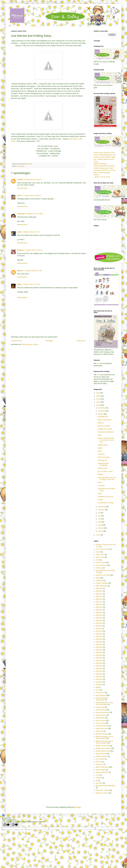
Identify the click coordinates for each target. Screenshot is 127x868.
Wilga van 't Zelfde (102, 790)
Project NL (99, 764)
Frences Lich (100, 693)
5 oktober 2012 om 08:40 (34, 214)
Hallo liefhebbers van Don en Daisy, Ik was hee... (107, 478)
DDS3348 (99, 669)
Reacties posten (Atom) (30, 344)
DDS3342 (99, 661)
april (100, 522)
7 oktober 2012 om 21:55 (33, 271)
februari (101, 528)
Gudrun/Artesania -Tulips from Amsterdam (104, 704)
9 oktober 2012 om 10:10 (31, 284)
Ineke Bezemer (101, 715)
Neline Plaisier (105, 157)
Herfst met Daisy (104, 457)
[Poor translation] (15, 825)
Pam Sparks (21, 166)
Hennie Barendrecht (105, 155)
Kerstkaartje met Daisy (106, 503)
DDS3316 (99, 634)
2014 (98, 399)
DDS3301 (99, 618)
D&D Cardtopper (102, 586)
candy (98, 578)
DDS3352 (99, 679)
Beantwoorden (22, 188)
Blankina (21, 250)
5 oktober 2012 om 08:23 (33, 180)
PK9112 (99, 762)
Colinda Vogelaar (104, 173)
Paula (100, 482)
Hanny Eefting (101, 710)
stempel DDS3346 (102, 772)
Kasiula (96, 175)
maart (100, 525)
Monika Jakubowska (103, 751)
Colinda (20, 180)
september (102, 507)
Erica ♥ (20, 196)
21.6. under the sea (102, 549)
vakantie (99, 778)
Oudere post (81, 341)
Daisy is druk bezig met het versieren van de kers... (106, 440)
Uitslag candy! (103, 468)
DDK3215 (99, 599)
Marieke (101, 474)
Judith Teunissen (102, 729)
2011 (98, 535)
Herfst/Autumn (103, 445)
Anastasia (101, 454)
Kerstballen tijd (103, 417)
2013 (98, 402)
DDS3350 (99, 674)
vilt (97, 780)
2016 (98, 393)
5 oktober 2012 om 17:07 (31, 232)
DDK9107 (99, 615)
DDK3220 (99, 610)
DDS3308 (99, 626)
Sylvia (100, 435)
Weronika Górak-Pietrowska (106, 786)
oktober (101, 414)
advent (98, 552)
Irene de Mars (101, 721)
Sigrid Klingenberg (102, 767)
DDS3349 (99, 671)
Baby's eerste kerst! (105, 420)
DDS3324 (99, 642)
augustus (101, 510)
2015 (98, 396)
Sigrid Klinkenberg (100, 164)
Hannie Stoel (100, 707)
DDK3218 (99, 604)
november (102, 411)
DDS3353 (99, 682)
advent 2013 (100, 555)
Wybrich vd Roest (102, 793)
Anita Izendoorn (101, 565)
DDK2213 (99, 588)
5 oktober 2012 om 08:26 (32, 196)
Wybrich (20, 271)
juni (100, 516)
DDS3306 (99, 623)
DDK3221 (99, 613)
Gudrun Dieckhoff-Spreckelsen (102, 699)
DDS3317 (99, 637)
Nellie (19, 284)
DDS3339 (99, 658)
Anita (97, 560)
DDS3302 (99, 621)
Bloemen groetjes (104, 426)
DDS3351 (99, 677)
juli (99, 513)
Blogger (78, 807)
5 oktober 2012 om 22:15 (33, 250)
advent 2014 (100, 557)
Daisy (100, 451)
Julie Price (105, 170)
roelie (19, 232)
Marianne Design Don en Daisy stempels (104, 737)
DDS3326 (99, 645)
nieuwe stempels (102, 756)
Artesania (99, 568)
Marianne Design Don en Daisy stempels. (104, 742)
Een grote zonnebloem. (106, 432)
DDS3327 (99, 647)
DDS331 (99, 629)
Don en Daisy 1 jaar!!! (105, 471)
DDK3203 (99, 591)
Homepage (49, 341)
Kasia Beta (100, 731)
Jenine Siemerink (102, 726)
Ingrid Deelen (100, 718)
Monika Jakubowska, (101, 168)
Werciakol (99, 783)
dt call (98, 690)
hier (98, 363)
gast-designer (101, 695)
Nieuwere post (17, 341)
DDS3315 (99, 631)
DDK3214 (99, 596)
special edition (101, 770)
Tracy (98, 775)
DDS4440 (99, 685)
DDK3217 (99, 602)
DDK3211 (99, 594)
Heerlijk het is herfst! (105, 429)
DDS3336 (99, 655)
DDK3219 (99, 607)
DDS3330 (99, 653)
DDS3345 (99, 663)
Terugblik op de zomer (105, 497)
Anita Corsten (99, 153)
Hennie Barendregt (102, 712)
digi (97, 687)
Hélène (100, 448)
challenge (99, 580)
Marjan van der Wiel (103, 746)
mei (100, 519)
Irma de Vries (100, 723)
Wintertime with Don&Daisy (103, 464)
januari (101, 531)
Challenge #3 (102, 460)
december (102, 408)
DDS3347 (99, 666)
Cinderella (21, 214)
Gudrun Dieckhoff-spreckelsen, (105, 166)
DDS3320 (99, 639)
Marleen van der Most (102, 177)
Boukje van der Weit (103, 575)
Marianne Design (102, 734)
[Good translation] (6, 825)
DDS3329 (99, 650)
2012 (98, 405)
